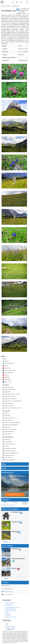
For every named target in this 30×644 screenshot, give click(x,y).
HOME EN (3, 6)
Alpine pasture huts (10, 603)
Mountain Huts (9, 604)
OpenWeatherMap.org (12, 505)
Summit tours (9, 606)
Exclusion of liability (10, 628)
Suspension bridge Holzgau (12, 607)
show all (6, 542)
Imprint (7, 623)
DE (13, 2)
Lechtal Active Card (10, 609)
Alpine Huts (9, 6)
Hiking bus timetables (11, 611)
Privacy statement (10, 626)
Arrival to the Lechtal (11, 617)
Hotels (7, 612)
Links (7, 625)
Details (15, 362)
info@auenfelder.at (8, 592)
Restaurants (9, 614)
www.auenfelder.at (8, 595)
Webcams (8, 615)
